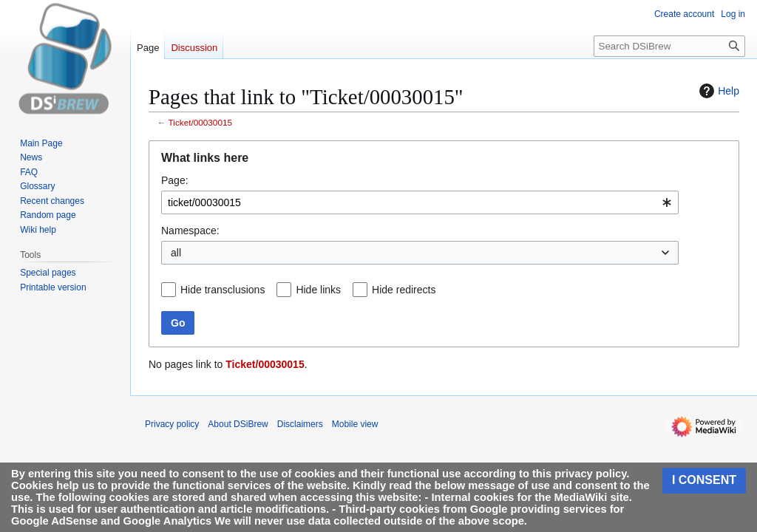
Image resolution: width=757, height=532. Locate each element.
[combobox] (420, 202)
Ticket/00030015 (200, 122)
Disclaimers (300, 424)
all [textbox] (176, 253)
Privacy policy (172, 424)
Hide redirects (404, 290)
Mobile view (355, 424)
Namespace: (190, 231)
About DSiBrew (238, 424)
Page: (175, 180)
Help (717, 91)
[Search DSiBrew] (669, 46)
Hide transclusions (223, 290)
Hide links (318, 290)
